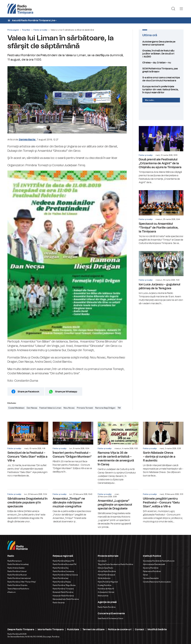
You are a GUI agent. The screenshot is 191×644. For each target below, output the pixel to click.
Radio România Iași (61, 578)
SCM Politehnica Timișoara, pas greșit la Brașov (161, 70)
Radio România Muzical (17, 575)
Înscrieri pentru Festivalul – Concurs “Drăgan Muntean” (73, 448)
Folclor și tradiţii (40, 30)
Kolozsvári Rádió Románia (63, 596)
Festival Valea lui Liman (50, 408)
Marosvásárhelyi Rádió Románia (66, 599)
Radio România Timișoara (63, 589)
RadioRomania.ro (15, 561)
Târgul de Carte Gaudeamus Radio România (115, 564)
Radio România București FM (64, 564)
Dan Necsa (32, 408)
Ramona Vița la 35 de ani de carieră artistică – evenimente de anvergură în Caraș (118, 453)
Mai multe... (150, 100)
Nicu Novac (69, 408)
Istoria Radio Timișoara (51, 629)
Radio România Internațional (19, 578)
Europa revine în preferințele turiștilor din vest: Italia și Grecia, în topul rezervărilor (161, 90)
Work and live (103, 596)
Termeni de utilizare (93, 629)
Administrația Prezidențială (154, 564)
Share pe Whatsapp (66, 392)
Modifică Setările (157, 629)
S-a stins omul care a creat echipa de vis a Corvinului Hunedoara (161, 79)
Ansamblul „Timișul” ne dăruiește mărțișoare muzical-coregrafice (73, 506)
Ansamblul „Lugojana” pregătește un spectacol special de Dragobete (118, 509)
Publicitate (73, 629)
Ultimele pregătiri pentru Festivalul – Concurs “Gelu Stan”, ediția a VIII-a (163, 506)
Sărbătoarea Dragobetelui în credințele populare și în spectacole (28, 506)
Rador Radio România (107, 607)
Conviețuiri (102, 561)
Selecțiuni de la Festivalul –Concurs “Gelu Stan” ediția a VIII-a (28, 450)
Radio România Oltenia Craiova (65, 575)
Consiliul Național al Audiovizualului (157, 582)
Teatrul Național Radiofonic (18, 589)
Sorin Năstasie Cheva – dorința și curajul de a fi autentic (163, 450)
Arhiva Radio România (107, 571)
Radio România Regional (108, 582)
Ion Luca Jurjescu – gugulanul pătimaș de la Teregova (161, 278)
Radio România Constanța (63, 571)
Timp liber (26, 30)
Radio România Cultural (17, 571)
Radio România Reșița (62, 582)
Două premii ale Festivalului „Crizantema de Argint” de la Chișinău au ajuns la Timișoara (161, 155)
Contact (140, 629)
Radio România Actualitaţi (18, 564)
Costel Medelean (16, 408)
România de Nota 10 (106, 589)
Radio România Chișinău (17, 585)
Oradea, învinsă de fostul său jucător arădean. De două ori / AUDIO (161, 54)
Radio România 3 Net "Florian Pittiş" (22, 582)
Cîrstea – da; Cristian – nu (161, 63)
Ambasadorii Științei (106, 592)
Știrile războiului (104, 578)
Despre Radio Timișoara (21, 629)
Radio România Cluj (61, 568)
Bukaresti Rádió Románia (63, 592)
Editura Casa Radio (105, 568)
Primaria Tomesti (85, 408)
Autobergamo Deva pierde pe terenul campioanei (161, 43)
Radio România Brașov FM (63, 561)
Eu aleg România (105, 585)
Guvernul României (151, 568)
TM (119, 408)
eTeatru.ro (11, 592)
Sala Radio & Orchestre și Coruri (110, 618)
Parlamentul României (152, 571)
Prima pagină (13, 30)
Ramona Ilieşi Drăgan (105, 408)
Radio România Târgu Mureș (64, 585)
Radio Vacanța (59, 603)
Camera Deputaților (151, 578)
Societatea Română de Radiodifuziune (159, 561)
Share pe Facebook (28, 392)
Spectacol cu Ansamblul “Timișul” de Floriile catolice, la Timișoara (161, 218)
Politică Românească (106, 575)
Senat (145, 575)
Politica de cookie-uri (120, 629)
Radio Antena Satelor (16, 568)
